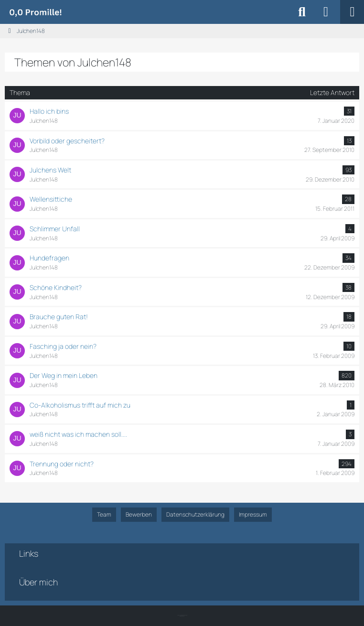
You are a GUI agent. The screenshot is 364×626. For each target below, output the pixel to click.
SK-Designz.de (182, 616)
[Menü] (352, 12)
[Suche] (302, 12)
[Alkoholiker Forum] (35, 12)
